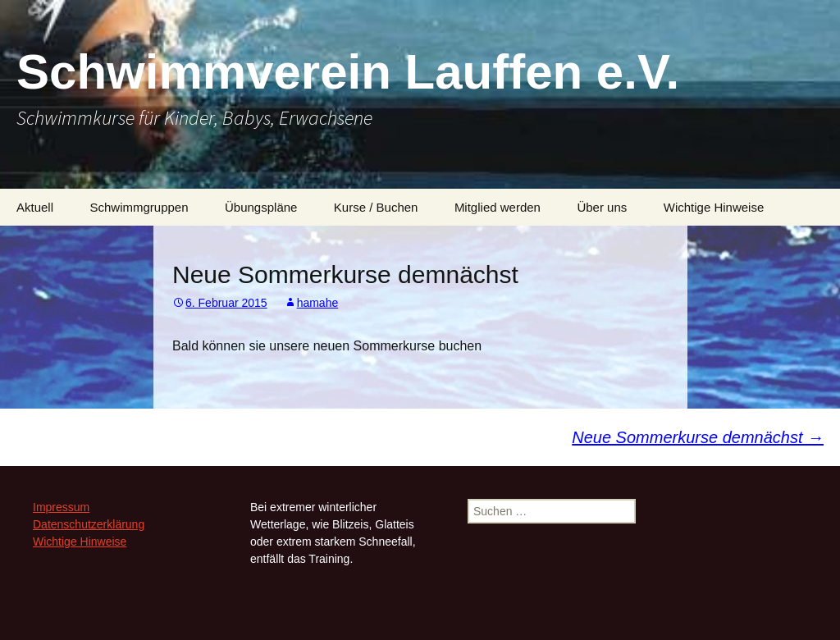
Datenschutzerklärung (89, 524)
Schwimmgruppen (139, 207)
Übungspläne (261, 207)
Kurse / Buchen (376, 207)
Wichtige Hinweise (714, 207)
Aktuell (35, 207)
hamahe (318, 303)
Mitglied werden (498, 207)
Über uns (602, 207)
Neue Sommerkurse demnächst (698, 437)
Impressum (61, 507)
